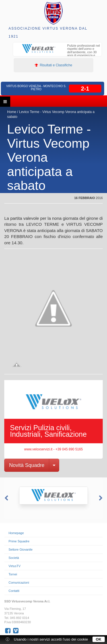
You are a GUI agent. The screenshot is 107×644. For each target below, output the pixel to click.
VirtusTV (15, 566)
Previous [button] (6, 498)
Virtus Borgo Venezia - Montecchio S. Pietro (36, 88)
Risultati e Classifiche (53, 65)
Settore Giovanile (20, 549)
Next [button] (101, 498)
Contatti (14, 591)
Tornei (13, 574)
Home (12, 112)
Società (14, 558)
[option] (57, 53)
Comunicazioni (19, 583)
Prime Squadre (19, 541)
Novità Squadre (27, 465)
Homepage (16, 533)
